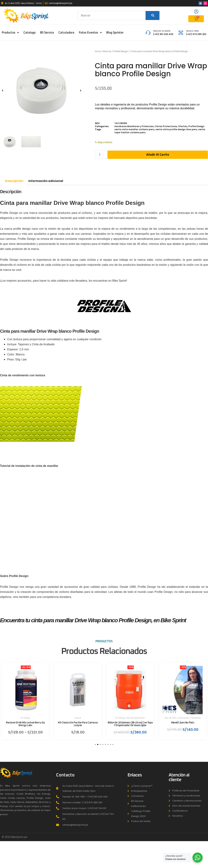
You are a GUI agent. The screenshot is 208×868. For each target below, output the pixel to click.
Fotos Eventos (90, 33)
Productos (10, 33)
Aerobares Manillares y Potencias (134, 126)
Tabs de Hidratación (136, 716)
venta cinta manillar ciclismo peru (134, 129)
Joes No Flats (171, 716)
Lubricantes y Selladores (190, 716)
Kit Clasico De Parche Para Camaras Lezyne (78, 722)
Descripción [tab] (14, 181)
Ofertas (183, 126)
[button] (3, 90)
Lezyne (78, 716)
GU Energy (26, 716)
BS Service (47, 33)
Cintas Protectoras (166, 126)
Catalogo (29, 33)
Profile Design (121, 51)
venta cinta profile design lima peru (176, 129)
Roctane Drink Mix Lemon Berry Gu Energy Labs (26, 722)
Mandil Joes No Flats (183, 721)
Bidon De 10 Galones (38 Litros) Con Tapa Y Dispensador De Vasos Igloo (131, 722)
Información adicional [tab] (46, 181)
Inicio (98, 51)
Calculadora (66, 33)
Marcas (107, 51)
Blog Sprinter (115, 33)
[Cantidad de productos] (101, 155)
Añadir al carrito (158, 155)
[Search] (153, 16)
